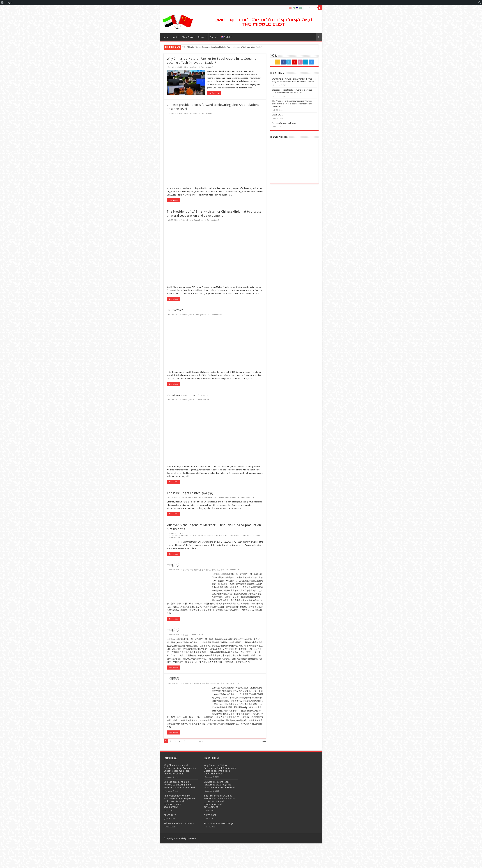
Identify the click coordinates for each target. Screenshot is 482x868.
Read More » (214, 93)
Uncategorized (201, 725)
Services (201, 37)
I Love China (187, 37)
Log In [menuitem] (9, 2)
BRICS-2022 (175, 720)
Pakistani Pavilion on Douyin (284, 123)
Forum (213, 37)
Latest (174, 37)
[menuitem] (3, 2)
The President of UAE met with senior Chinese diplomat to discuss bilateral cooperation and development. (292, 104)
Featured (189, 67)
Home (166, 37)
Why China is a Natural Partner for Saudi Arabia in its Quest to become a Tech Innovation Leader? (223, 47)
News (195, 67)
